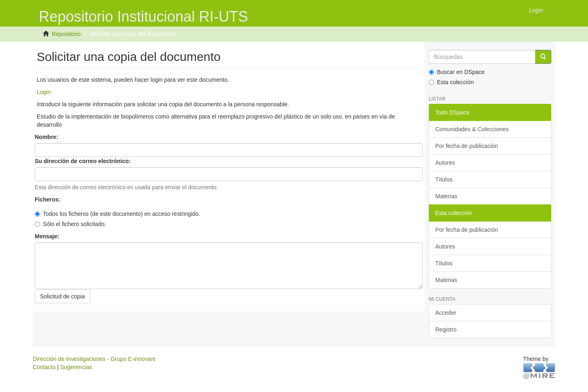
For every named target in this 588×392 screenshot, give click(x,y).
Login (44, 92)
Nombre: (47, 137)
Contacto (44, 367)
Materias (446, 196)
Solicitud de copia (62, 296)
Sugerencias (76, 367)
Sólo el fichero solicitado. (70, 224)
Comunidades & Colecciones (472, 129)
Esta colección (451, 82)
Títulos (444, 179)
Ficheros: (48, 199)
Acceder (446, 313)
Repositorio (66, 34)
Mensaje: (48, 236)
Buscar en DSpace (457, 72)
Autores (445, 163)
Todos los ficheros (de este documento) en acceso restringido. (117, 214)
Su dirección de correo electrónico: (84, 161)
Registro (446, 329)
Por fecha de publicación (467, 146)
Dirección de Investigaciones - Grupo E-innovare (94, 359)
